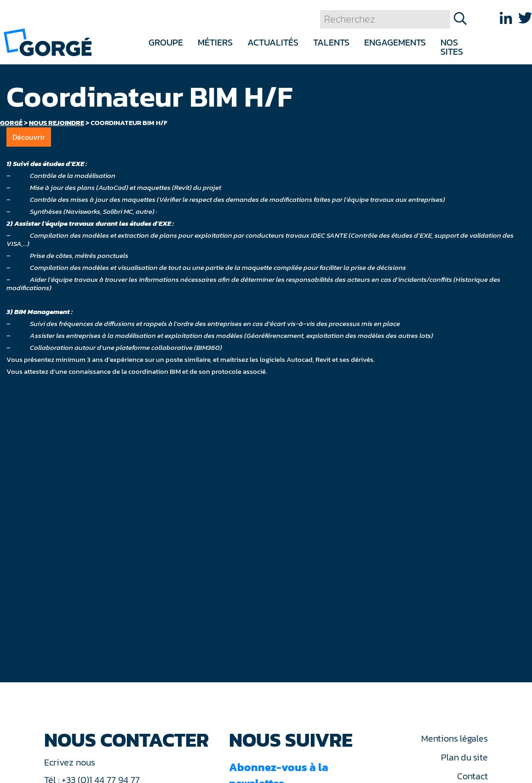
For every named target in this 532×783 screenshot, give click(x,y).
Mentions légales (454, 738)
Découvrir (29, 137)
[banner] (48, 42)
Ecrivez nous (71, 762)
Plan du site (464, 757)
